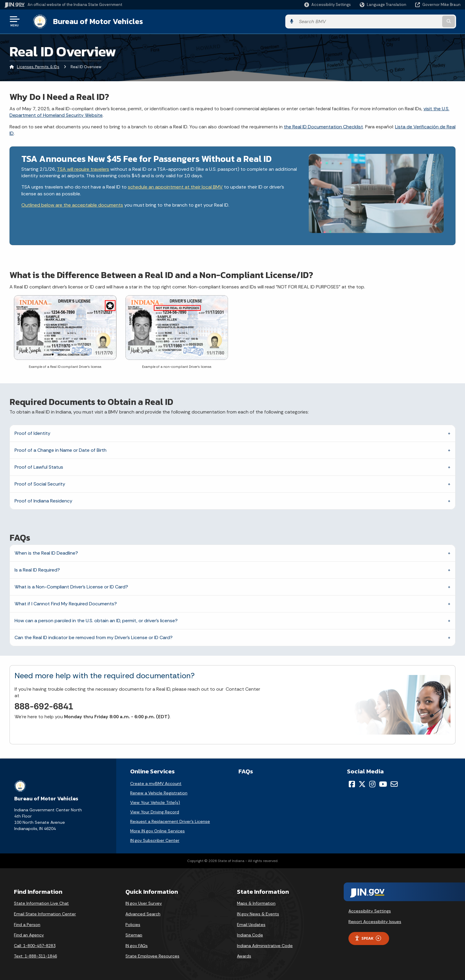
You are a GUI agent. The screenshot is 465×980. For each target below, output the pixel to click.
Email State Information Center (45, 913)
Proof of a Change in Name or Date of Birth (60, 450)
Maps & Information (256, 903)
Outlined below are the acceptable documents (72, 204)
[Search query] (407, 21)
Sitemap (134, 934)
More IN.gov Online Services (157, 830)
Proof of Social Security (40, 483)
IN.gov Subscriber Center (155, 840)
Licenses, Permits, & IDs (38, 67)
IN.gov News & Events (258, 913)
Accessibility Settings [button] (370, 910)
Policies (133, 924)
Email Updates (251, 924)
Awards (244, 955)
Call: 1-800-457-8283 (35, 945)
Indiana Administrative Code (265, 945)
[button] (328, 5)
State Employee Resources (152, 955)
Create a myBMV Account (156, 783)
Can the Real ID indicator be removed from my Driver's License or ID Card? (94, 637)
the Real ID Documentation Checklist (323, 126)
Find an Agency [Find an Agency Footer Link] (29, 934)
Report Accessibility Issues (375, 921)
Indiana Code (250, 934)
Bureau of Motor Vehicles (93, 21)
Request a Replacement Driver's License (170, 821)
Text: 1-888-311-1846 (35, 955)
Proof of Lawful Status (39, 466)
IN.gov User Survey (144, 903)
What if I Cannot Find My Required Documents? (66, 603)
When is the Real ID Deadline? (46, 552)
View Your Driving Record (155, 811)
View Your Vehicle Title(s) (155, 802)
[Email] (394, 783)
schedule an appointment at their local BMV (175, 186)
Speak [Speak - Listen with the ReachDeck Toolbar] (368, 938)
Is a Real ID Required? (37, 569)
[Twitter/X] (362, 783)
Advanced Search (143, 913)
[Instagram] (372, 783)
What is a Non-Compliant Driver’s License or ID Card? (71, 586)
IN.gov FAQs (137, 945)
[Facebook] (352, 783)
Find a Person (27, 924)
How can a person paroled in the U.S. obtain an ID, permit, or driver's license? (96, 620)
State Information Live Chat (41, 903)
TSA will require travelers (83, 169)
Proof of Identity (32, 433)
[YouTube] (383, 783)
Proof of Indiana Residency (43, 500)
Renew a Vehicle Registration (159, 792)
